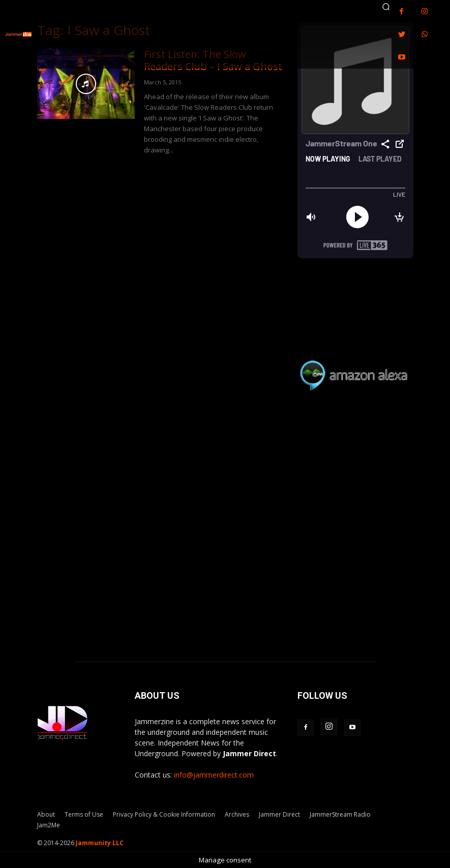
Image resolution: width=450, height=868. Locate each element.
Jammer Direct (279, 814)
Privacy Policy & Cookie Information (164, 814)
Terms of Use (84, 814)
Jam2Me (49, 825)
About (46, 814)
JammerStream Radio (340, 814)
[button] (386, 7)
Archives (237, 814)
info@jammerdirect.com (214, 775)
